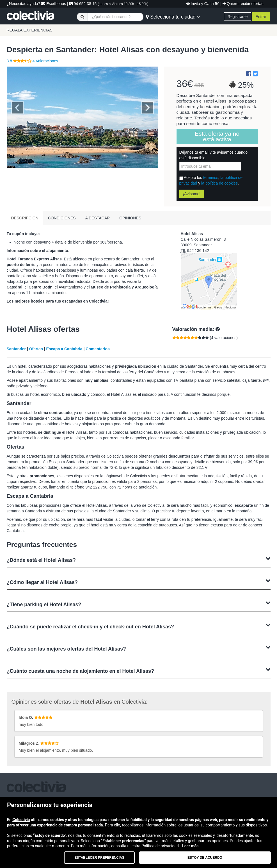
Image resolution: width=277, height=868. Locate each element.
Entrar (261, 17)
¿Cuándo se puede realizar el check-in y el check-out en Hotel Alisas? (139, 626)
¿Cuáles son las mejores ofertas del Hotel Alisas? (139, 648)
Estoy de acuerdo (205, 858)
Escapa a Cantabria (64, 349)
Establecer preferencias (99, 858)
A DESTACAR (98, 218)
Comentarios (98, 349)
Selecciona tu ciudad (173, 17)
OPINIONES (130, 218)
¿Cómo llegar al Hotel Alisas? (139, 582)
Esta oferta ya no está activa (217, 136)
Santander (16, 349)
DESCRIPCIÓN (25, 218)
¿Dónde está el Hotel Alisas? (139, 559)
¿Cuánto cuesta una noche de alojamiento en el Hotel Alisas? (139, 670)
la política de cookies (219, 183)
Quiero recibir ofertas (243, 4)
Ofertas (36, 349)
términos (211, 178)
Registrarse (238, 17)
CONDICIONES (62, 218)
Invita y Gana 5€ (203, 4)
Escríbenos (54, 4)
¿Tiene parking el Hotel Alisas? (139, 604)
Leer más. (191, 846)
